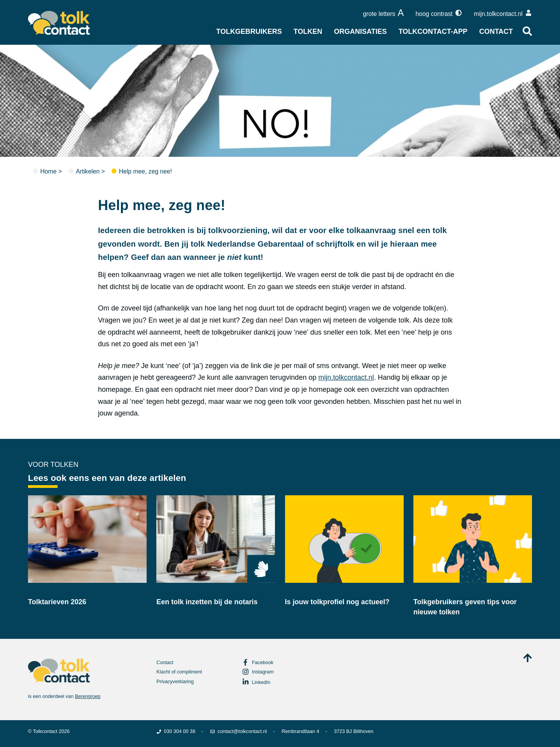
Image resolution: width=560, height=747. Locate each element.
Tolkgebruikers (249, 32)
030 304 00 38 (176, 731)
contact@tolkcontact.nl (238, 731)
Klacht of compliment (179, 672)
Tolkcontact (45, 731)
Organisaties (360, 32)
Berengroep (87, 696)
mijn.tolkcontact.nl (346, 377)
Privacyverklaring (175, 682)
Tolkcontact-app (433, 32)
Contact (496, 32)
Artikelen (88, 171)
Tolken (308, 32)
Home (48, 171)
